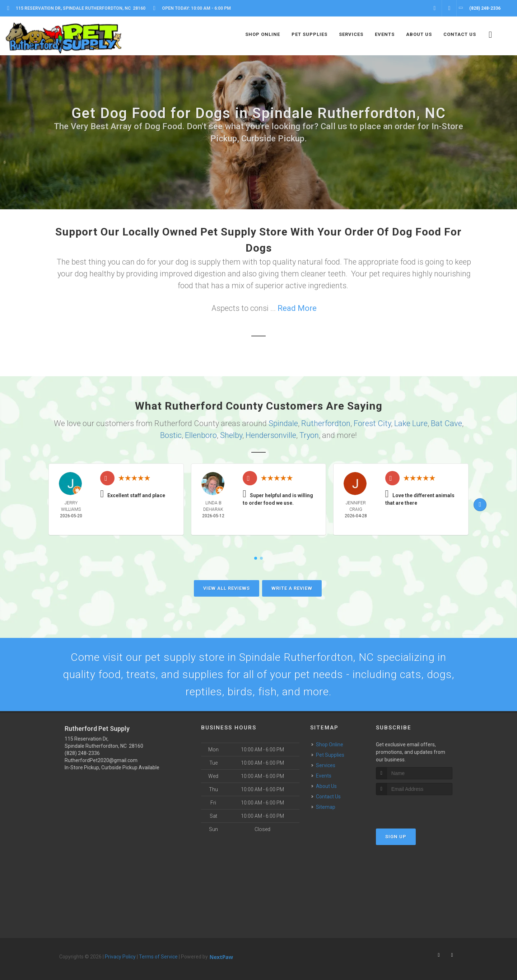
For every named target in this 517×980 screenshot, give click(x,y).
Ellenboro (201, 435)
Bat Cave (446, 423)
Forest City (372, 423)
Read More (297, 308)
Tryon (309, 435)
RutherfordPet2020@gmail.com (101, 760)
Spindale (283, 423)
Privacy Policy (120, 957)
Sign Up (396, 837)
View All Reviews (227, 588)
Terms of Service (158, 957)
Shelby (231, 435)
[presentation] (414, 809)
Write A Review (292, 588)
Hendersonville (271, 435)
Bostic (171, 435)
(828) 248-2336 (82, 753)
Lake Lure (411, 423)
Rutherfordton (326, 423)
